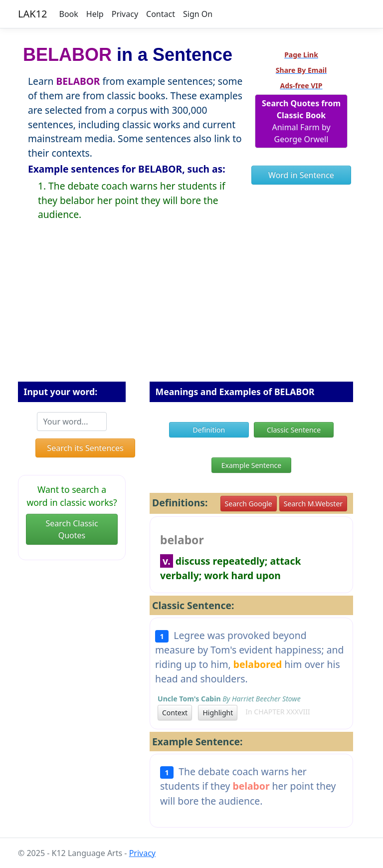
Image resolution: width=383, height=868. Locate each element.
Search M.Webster (313, 504)
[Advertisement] (191, 309)
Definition (209, 430)
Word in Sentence (301, 175)
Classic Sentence (294, 430)
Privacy (125, 14)
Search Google (249, 504)
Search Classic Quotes (72, 529)
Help (95, 14)
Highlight (218, 713)
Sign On (198, 14)
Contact (161, 14)
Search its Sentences (85, 448)
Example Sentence (251, 465)
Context (175, 713)
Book (69, 14)
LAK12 (33, 14)
